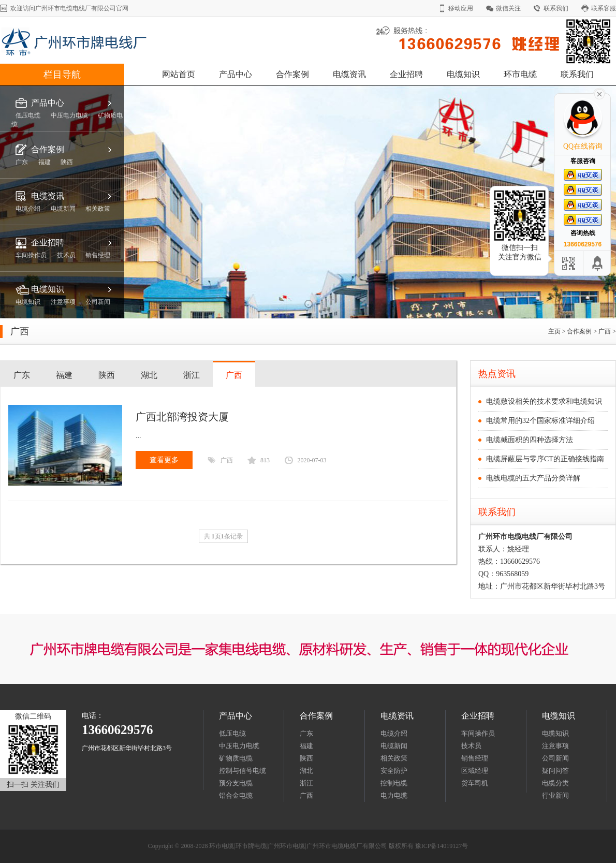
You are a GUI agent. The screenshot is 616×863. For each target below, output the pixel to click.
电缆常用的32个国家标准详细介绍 (540, 421)
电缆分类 (555, 783)
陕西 (107, 375)
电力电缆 (394, 795)
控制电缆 (394, 783)
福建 (64, 375)
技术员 (471, 746)
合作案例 (292, 74)
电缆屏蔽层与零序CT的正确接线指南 (545, 459)
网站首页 (179, 74)
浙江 (192, 375)
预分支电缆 (236, 783)
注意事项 (555, 746)
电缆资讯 (349, 74)
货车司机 (475, 783)
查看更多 (164, 460)
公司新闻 (555, 758)
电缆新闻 (394, 746)
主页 (554, 331)
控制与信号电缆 (243, 771)
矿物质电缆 (236, 758)
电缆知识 (463, 74)
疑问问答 (555, 771)
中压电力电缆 (239, 746)
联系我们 (556, 8)
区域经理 (475, 771)
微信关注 (508, 8)
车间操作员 (478, 733)
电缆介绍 (394, 733)
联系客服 (604, 8)
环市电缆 (520, 74)
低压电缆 (232, 733)
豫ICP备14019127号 (442, 846)
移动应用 (461, 8)
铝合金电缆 (236, 795)
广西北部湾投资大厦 (182, 417)
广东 (22, 375)
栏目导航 (62, 75)
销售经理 (475, 758)
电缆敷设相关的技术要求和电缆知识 (544, 401)
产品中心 (236, 74)
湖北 (149, 375)
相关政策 (394, 758)
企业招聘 (406, 74)
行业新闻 (555, 795)
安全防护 (394, 771)
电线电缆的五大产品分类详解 (533, 478)
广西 (605, 331)
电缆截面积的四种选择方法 (530, 440)
